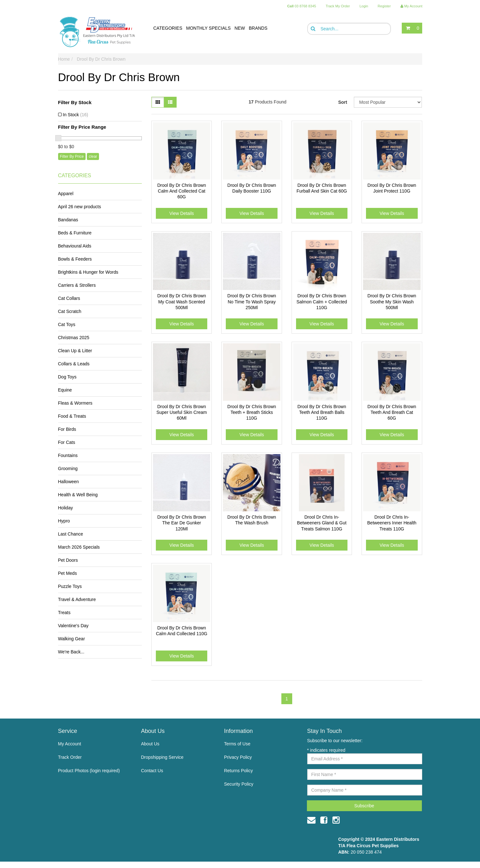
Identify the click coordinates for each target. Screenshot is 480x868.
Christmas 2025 (74, 338)
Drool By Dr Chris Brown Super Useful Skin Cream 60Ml (182, 412)
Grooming (68, 468)
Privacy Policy (238, 757)
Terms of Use (237, 744)
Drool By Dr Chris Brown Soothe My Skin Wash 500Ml (392, 301)
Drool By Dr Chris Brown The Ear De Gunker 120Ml (181, 523)
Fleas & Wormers (75, 403)
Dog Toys (67, 377)
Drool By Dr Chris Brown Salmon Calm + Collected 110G (322, 301)
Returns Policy (238, 771)
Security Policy (239, 784)
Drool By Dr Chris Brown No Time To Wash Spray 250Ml (252, 301)
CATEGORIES (168, 28)
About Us (150, 744)
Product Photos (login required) (89, 771)
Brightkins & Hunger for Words (88, 272)
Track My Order (338, 6)
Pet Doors (68, 560)
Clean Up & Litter (75, 351)
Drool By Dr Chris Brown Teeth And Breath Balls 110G (322, 412)
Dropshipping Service (162, 757)
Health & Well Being (78, 495)
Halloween (69, 482)
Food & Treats (72, 416)
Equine (65, 390)
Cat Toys (67, 324)
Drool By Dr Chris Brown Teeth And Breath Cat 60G (392, 412)
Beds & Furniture (75, 233)
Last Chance (71, 534)
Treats (64, 613)
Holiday (66, 508)
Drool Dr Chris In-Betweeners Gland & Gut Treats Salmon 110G (322, 523)
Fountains (68, 455)
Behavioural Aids (75, 246)
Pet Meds (68, 573)
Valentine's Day (73, 626)
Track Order (70, 757)
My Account (70, 744)
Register (384, 6)
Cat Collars (69, 298)
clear (93, 156)
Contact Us (152, 771)
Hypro (64, 521)
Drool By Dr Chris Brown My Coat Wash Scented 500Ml (181, 301)
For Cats (67, 442)
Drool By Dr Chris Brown (101, 59)
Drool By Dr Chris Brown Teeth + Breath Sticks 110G (252, 412)
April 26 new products (80, 207)
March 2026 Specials (79, 547)
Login (364, 6)
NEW (240, 28)
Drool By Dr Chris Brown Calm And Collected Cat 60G (181, 191)
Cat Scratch (70, 311)
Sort (343, 102)
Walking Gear (72, 639)
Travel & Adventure (77, 599)
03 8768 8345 (302, 6)
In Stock (76, 115)
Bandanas (68, 220)
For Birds (67, 429)
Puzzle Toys (70, 586)
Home (64, 59)
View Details (182, 213)
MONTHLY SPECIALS (209, 28)
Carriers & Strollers (77, 285)
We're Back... (71, 652)
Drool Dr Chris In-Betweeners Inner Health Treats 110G (392, 523)
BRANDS (258, 28)
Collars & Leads (74, 364)
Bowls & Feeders (75, 259)
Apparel (66, 194)
